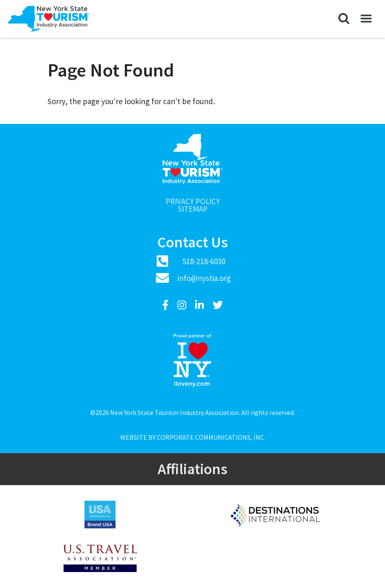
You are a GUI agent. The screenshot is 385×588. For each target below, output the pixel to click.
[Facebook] (166, 305)
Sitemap (193, 209)
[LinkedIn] (200, 305)
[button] (344, 19)
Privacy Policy (193, 201)
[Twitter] (218, 305)
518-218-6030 (204, 261)
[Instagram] (183, 305)
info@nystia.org (204, 278)
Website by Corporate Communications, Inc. (193, 437)
